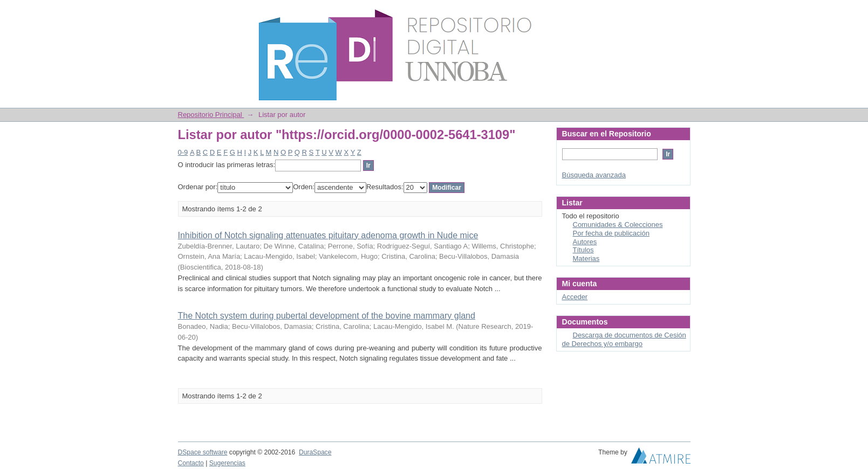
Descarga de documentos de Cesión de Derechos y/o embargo (624, 339)
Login (682, 13)
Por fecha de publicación (611, 233)
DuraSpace (315, 452)
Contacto (191, 463)
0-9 (183, 152)
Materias (586, 258)
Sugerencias (227, 463)
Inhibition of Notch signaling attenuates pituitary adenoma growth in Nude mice (328, 235)
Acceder (575, 297)
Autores (585, 242)
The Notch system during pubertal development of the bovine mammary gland (327, 316)
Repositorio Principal (211, 115)
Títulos (583, 250)
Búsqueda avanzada (594, 175)
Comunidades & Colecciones (618, 225)
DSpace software (203, 452)
